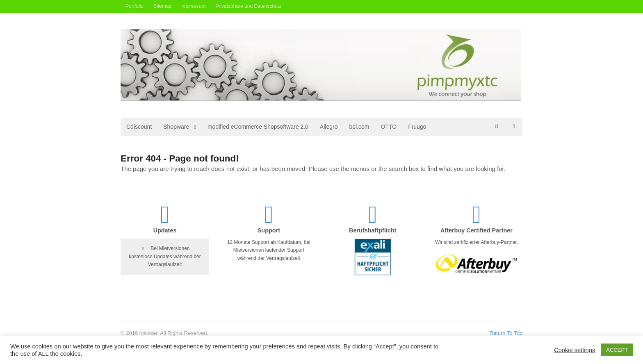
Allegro (329, 127)
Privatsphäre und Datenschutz (248, 6)
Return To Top (506, 333)
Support (269, 230)
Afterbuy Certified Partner (477, 230)
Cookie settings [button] (575, 350)
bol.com (359, 127)
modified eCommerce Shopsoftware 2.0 (258, 127)
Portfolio (135, 6)
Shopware (176, 127)
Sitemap (162, 6)
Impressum (193, 6)
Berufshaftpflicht (373, 230)
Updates (165, 230)
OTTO (389, 127)
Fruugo (417, 127)
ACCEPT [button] (617, 350)
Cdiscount (139, 127)
